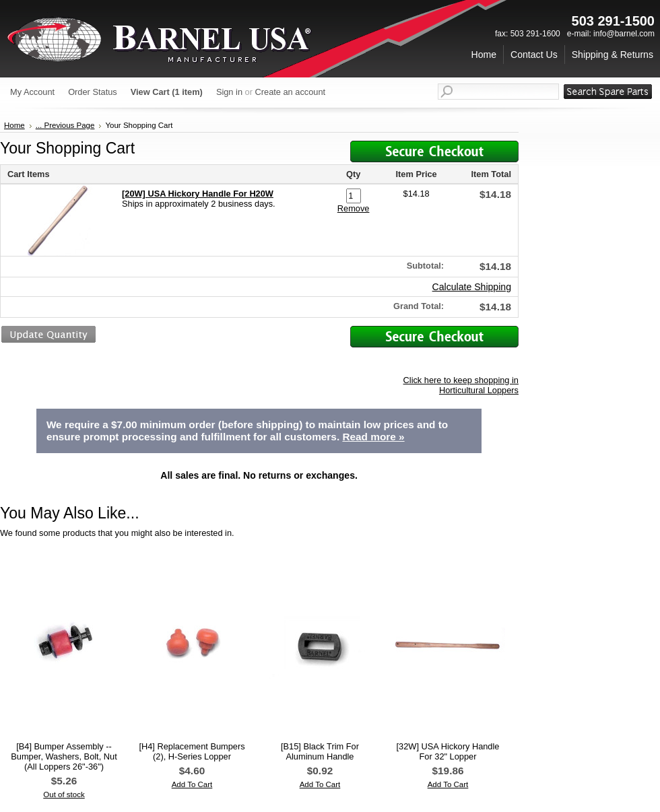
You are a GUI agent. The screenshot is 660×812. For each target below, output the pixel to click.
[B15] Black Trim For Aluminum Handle (320, 751)
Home (14, 125)
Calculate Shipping (472, 287)
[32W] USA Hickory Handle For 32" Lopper (448, 751)
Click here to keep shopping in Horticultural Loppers (461, 385)
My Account (32, 92)
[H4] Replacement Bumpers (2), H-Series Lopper (192, 751)
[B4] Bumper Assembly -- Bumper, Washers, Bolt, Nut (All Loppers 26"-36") (64, 756)
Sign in (229, 92)
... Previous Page (65, 125)
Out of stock (64, 794)
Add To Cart (192, 784)
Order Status (93, 92)
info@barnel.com (624, 34)
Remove (354, 208)
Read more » (373, 437)
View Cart (167, 92)
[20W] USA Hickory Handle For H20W (198, 194)
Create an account (291, 92)
